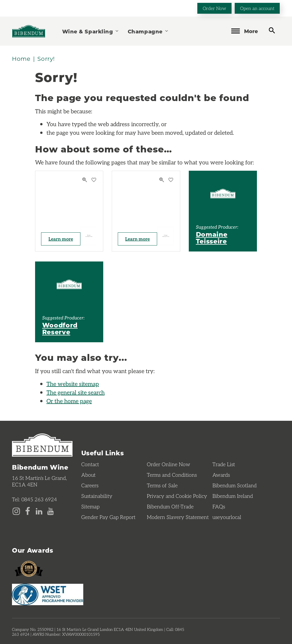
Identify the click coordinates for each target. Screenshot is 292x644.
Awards (221, 475)
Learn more (61, 239)
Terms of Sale (162, 485)
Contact (90, 464)
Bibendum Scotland (235, 485)
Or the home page (69, 401)
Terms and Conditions (172, 475)
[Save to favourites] (94, 180)
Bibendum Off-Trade (170, 506)
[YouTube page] (50, 511)
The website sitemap (73, 384)
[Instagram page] (16, 511)
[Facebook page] (28, 511)
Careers (90, 485)
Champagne (148, 31)
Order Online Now (169, 464)
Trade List (224, 464)
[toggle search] (272, 31)
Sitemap (90, 506)
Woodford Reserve (60, 328)
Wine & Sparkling (91, 31)
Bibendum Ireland (233, 496)
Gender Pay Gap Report (108, 517)
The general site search (76, 392)
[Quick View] (85, 180)
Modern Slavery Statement (178, 517)
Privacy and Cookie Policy (177, 496)
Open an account (257, 8)
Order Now (214, 8)
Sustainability (97, 496)
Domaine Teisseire (212, 238)
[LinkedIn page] (39, 511)
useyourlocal (227, 517)
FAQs (219, 506)
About (88, 475)
